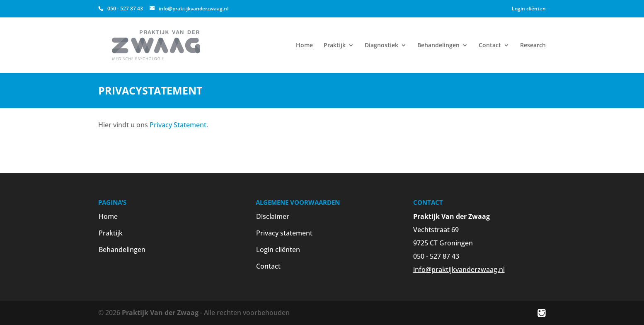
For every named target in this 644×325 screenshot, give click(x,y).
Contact (490, 46)
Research (533, 46)
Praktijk (335, 46)
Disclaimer (273, 216)
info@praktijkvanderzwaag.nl (459, 269)
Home (304, 46)
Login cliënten (529, 8)
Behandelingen (438, 46)
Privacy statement (284, 233)
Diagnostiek (381, 46)
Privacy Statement (178, 125)
